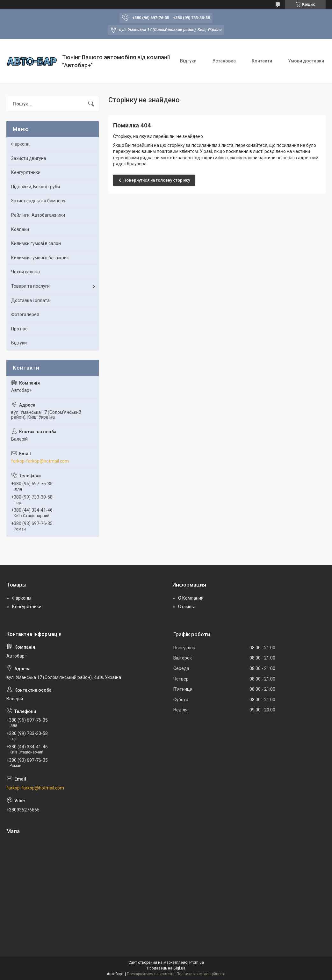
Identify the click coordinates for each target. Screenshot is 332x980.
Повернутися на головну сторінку (157, 180)
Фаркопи (20, 144)
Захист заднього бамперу (38, 201)
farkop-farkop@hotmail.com (40, 461)
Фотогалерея (25, 314)
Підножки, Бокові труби (36, 187)
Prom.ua (197, 962)
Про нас (19, 329)
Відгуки (188, 61)
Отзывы (186, 607)
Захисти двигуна (29, 158)
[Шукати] (91, 104)
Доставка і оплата (30, 300)
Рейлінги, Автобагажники (38, 215)
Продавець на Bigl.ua (166, 968)
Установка (224, 61)
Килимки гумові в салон (36, 243)
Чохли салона (25, 272)
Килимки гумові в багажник (40, 258)
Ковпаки (20, 229)
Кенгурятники (26, 172)
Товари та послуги (30, 286)
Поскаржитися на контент (150, 974)
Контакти (262, 61)
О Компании (191, 598)
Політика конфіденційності (201, 974)
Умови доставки (306, 61)
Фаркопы (22, 598)
